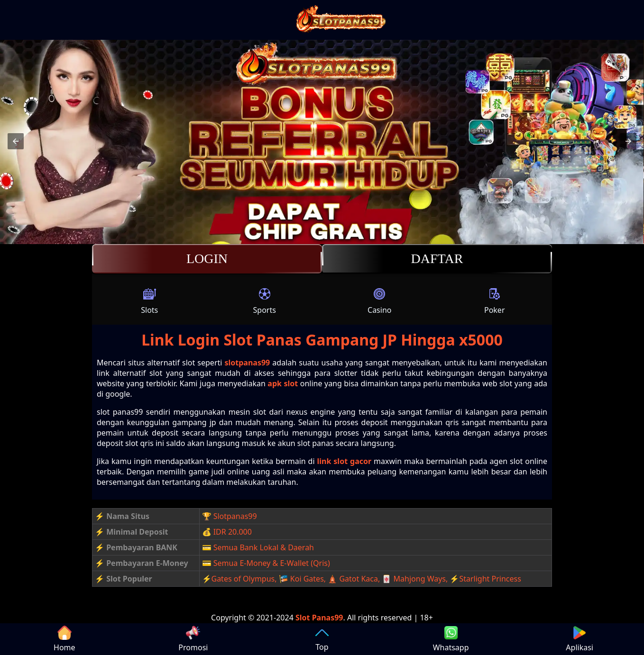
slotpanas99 (247, 363)
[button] (16, 141)
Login (207, 259)
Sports (265, 301)
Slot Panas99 (319, 618)
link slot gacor (345, 461)
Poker (495, 301)
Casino (379, 301)
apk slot (283, 383)
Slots (149, 301)
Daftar (437, 259)
